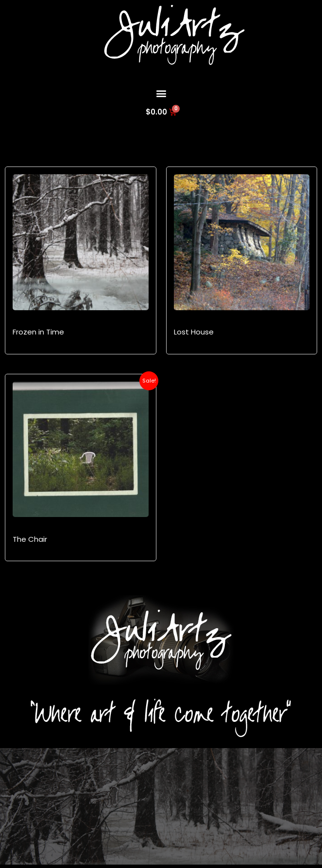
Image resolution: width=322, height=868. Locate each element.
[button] (161, 93)
